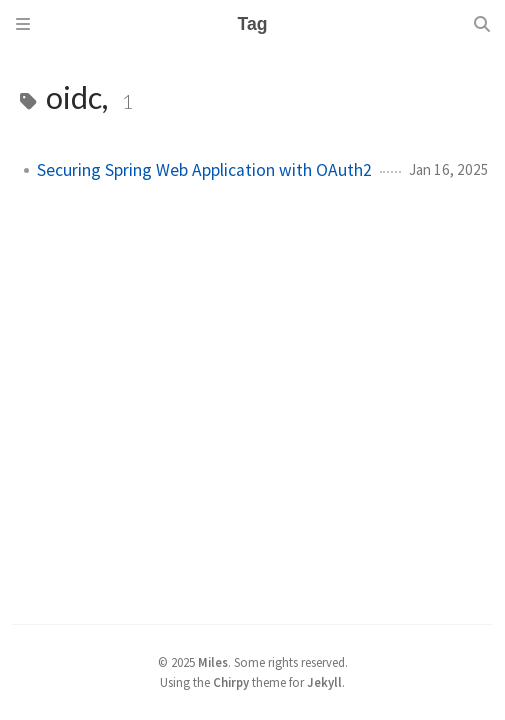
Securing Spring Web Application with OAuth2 (204, 170)
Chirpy (231, 682)
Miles (213, 662)
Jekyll (324, 682)
